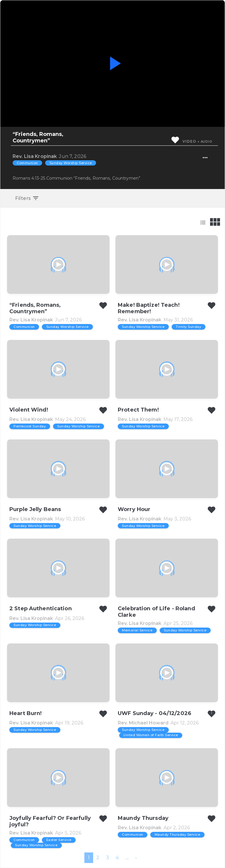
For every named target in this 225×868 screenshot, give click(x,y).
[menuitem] (136, 858)
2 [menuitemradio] (98, 858)
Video (189, 141)
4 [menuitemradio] (117, 858)
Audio (207, 142)
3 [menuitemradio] (108, 858)
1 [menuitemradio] (89, 858)
